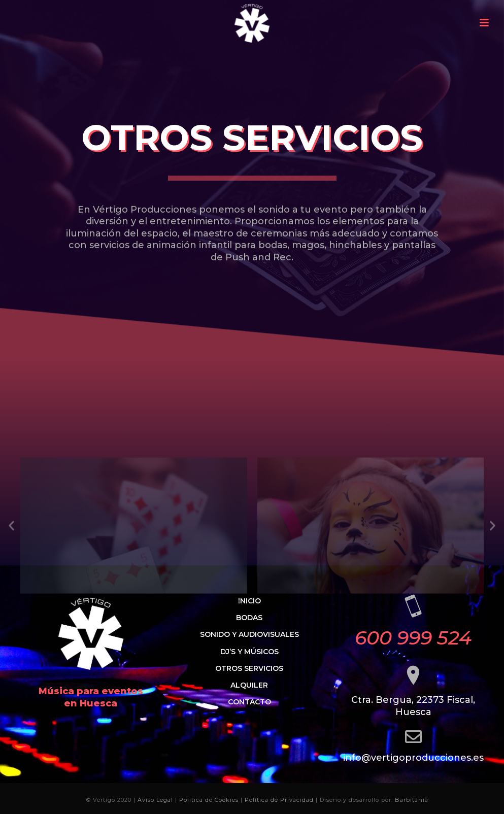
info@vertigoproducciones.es (413, 758)
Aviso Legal (155, 800)
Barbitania (412, 800)
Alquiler (249, 685)
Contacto (249, 702)
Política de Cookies (209, 800)
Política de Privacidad (279, 800)
